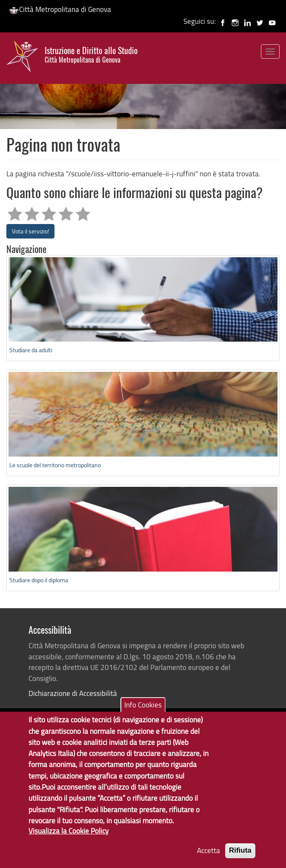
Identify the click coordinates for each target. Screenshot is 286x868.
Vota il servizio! (30, 231)
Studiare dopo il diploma (39, 580)
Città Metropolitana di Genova (60, 9)
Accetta (209, 861)
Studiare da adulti (31, 350)
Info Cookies (143, 715)
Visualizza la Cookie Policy (69, 841)
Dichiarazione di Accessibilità (73, 693)
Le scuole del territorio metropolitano (55, 465)
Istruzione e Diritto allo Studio (91, 55)
